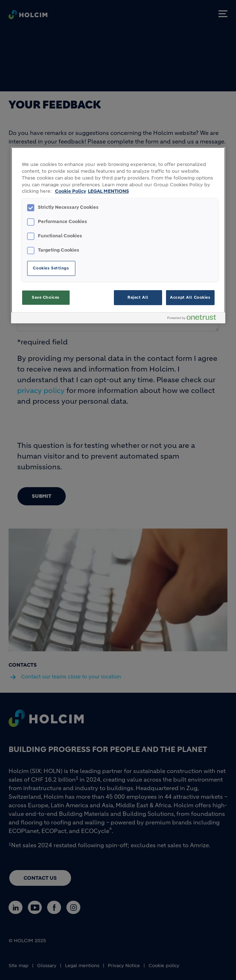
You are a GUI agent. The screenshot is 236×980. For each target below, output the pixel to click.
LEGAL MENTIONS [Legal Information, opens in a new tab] (108, 191)
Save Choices (46, 297)
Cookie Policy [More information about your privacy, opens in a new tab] (71, 191)
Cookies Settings (51, 268)
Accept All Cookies (190, 297)
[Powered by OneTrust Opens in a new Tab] (195, 319)
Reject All (138, 297)
